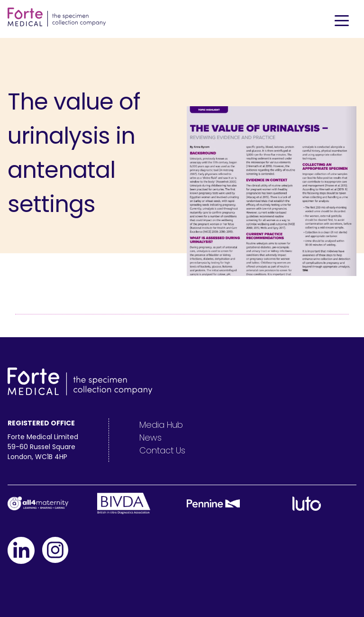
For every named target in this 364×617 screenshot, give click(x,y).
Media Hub (161, 425)
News (150, 437)
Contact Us (162, 450)
